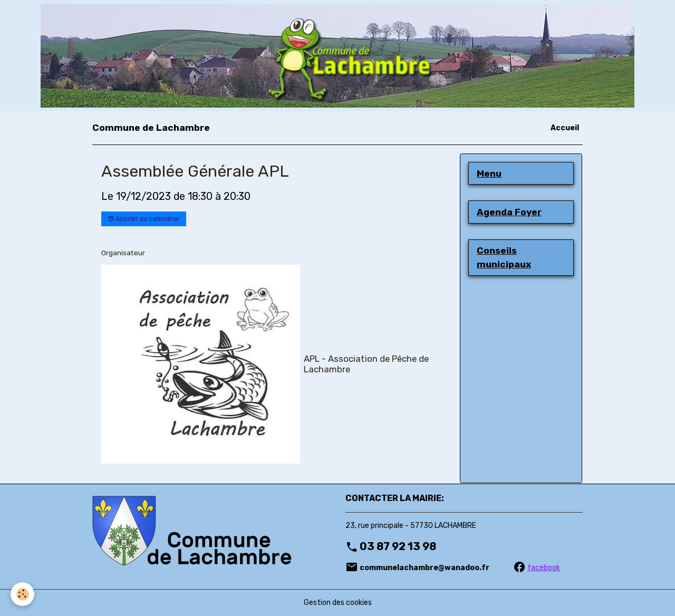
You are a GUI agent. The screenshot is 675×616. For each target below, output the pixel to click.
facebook (544, 568)
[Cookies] (22, 594)
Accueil (565, 128)
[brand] (151, 128)
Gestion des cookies (338, 603)
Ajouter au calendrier (144, 219)
